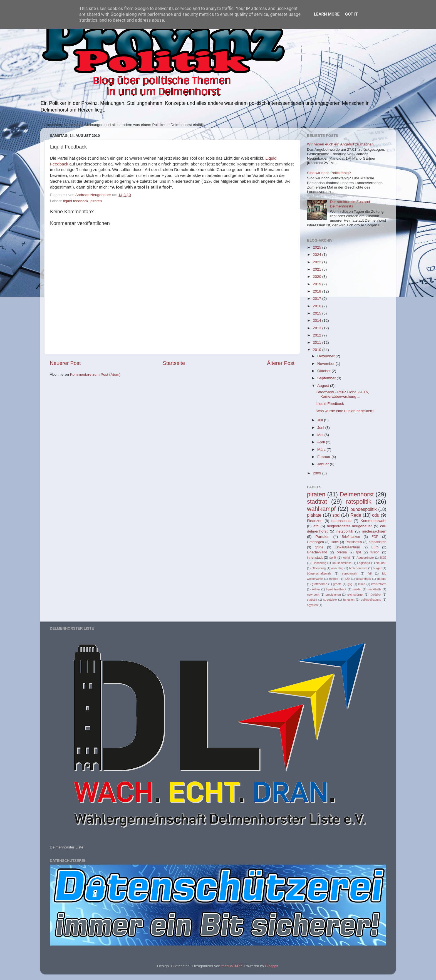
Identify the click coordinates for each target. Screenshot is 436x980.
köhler (316, 589)
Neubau (381, 563)
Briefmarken (351, 537)
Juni (321, 428)
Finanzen (315, 521)
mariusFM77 (232, 966)
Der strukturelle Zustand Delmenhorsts (350, 204)
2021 (318, 269)
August (324, 386)
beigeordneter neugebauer (350, 526)
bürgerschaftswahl (319, 573)
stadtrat (317, 502)
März (322, 450)
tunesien (349, 600)
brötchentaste (358, 568)
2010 (318, 350)
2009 (318, 473)
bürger (377, 568)
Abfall (347, 558)
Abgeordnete (365, 558)
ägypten (312, 605)
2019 (318, 284)
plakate (314, 515)
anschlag (337, 568)
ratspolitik (359, 502)
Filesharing (319, 563)
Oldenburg (319, 568)
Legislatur (364, 563)
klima (362, 584)
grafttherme (319, 584)
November (326, 364)
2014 (318, 321)
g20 (347, 579)
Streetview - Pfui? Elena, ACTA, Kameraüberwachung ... (343, 394)
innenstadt (315, 558)
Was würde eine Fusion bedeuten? (345, 411)
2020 (318, 277)
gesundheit (364, 579)
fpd (359, 552)
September (327, 378)
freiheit (334, 579)
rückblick (375, 595)
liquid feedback (76, 201)
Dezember (326, 356)
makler (357, 589)
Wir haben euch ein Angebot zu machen (340, 144)
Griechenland (317, 552)
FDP (375, 537)
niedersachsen (374, 531)
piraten (96, 201)
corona (342, 552)
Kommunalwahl (373, 521)
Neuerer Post (65, 363)
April (322, 442)
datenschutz (342, 521)
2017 (318, 299)
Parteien (322, 537)
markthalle (375, 589)
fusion (375, 552)
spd (336, 515)
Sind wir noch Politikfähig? (329, 173)
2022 (318, 262)
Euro (375, 547)
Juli (321, 420)
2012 (318, 335)
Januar (324, 464)
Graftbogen (315, 542)
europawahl (350, 573)
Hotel (335, 542)
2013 (318, 328)
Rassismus (354, 542)
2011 (318, 342)
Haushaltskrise (342, 563)
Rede (356, 515)
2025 (318, 247)
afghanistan (377, 542)
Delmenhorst (357, 494)
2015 (318, 313)
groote (337, 584)
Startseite (174, 363)
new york (313, 595)
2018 (318, 291)
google (382, 579)
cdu (376, 515)
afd (316, 526)
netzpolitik (345, 531)
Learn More (327, 14)
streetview (330, 600)
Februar (324, 457)
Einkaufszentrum (347, 547)
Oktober (324, 371)
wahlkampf (321, 509)
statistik (312, 600)
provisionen (333, 595)
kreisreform (379, 584)
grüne (319, 547)
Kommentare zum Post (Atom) (95, 374)
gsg (350, 584)
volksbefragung (371, 600)
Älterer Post (281, 363)
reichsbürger (355, 595)
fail (370, 573)
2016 (318, 306)
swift (333, 558)
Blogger (271, 966)
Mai (321, 435)
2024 (318, 255)
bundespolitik (364, 509)
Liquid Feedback (330, 404)
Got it (351, 14)
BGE (383, 558)
